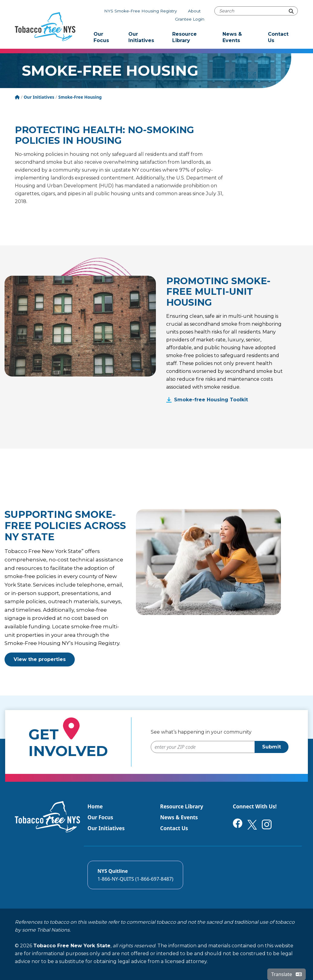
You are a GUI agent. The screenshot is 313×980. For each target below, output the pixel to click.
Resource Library (185, 37)
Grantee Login (190, 19)
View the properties (40, 659)
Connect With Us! (255, 806)
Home (95, 806)
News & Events (232, 37)
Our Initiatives (141, 37)
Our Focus (101, 37)
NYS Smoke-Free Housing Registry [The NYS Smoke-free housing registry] (140, 11)
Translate (287, 974)
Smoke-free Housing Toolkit (211, 400)
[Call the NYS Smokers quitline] (135, 875)
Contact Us (278, 37)
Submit (272, 747)
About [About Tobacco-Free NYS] (194, 11)
